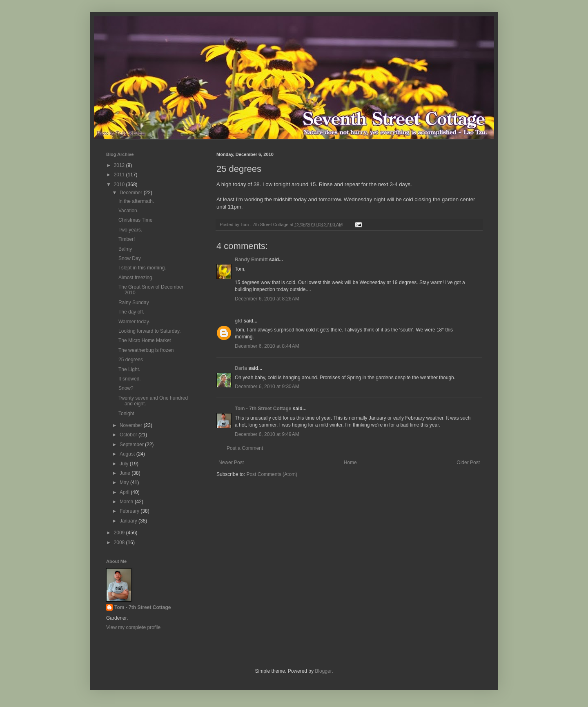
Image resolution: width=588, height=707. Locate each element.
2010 (120, 185)
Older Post (468, 462)
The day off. (131, 312)
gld (238, 321)
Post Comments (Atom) (272, 474)
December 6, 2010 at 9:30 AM (267, 387)
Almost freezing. (136, 278)
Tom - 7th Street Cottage (263, 409)
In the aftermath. (136, 201)
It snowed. (130, 379)
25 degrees (131, 360)
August (128, 454)
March (127, 502)
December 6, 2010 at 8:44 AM (267, 346)
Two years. (130, 230)
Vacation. (128, 211)
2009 (120, 533)
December (132, 193)
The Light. (129, 369)
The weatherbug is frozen (146, 350)
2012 (120, 165)
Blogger (323, 671)
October (129, 435)
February (130, 511)
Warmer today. (134, 322)
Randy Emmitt (251, 260)
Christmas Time (135, 220)
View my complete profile (133, 627)
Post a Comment (245, 448)
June (126, 473)
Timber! (127, 239)
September (132, 445)
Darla (241, 368)
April (125, 492)
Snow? (126, 388)
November (132, 425)
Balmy (125, 249)
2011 (120, 175)
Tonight (126, 414)
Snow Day (130, 258)
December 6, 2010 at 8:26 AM (267, 299)
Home (350, 462)
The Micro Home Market (145, 340)
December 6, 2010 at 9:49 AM (267, 434)
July (125, 464)
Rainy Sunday (134, 302)
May (125, 482)
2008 (120, 542)
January (129, 521)
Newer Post (231, 462)
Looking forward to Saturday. (150, 331)
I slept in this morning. (142, 268)
